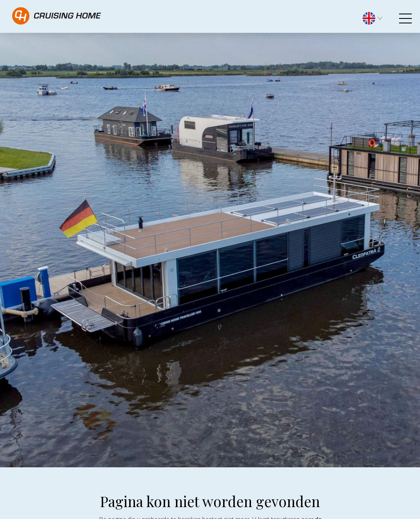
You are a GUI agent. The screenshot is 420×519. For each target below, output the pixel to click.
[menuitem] (377, 17)
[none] (377, 20)
